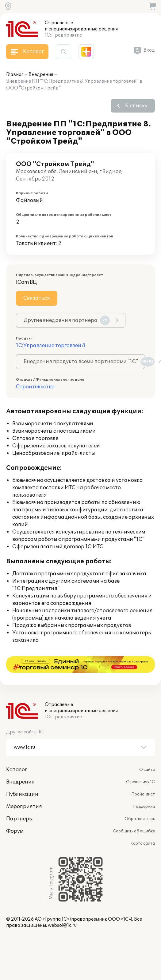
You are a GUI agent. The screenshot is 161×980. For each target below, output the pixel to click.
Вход (149, 50)
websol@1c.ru (62, 909)
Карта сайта (143, 827)
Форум (15, 815)
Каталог (17, 753)
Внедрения (41, 75)
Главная (15, 75)
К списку (136, 106)
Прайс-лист (143, 778)
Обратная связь (140, 802)
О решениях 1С (140, 765)
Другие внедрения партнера (67, 320)
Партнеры (19, 802)
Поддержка (144, 790)
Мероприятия (24, 790)
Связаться (37, 298)
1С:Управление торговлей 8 (51, 346)
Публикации (22, 778)
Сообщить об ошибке (134, 815)
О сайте (147, 753)
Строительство (35, 387)
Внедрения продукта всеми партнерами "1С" (84, 362)
